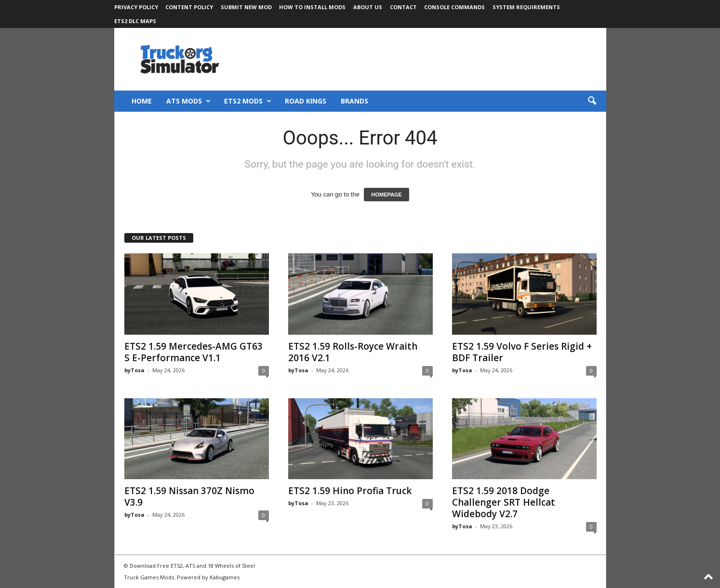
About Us (368, 7)
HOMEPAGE (386, 195)
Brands (354, 101)
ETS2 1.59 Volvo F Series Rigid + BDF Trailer (522, 352)
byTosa (134, 370)
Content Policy (189, 7)
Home (142, 101)
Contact (403, 7)
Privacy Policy (136, 7)
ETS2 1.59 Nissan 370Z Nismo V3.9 (189, 497)
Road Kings (306, 101)
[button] (592, 101)
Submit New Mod (246, 7)
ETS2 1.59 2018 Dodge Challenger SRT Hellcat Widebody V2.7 (504, 502)
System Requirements (526, 7)
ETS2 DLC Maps (135, 21)
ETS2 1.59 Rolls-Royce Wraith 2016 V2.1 (353, 352)
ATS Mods (188, 101)
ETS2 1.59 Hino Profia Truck (350, 491)
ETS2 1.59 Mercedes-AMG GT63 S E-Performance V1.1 (193, 352)
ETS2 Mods (248, 101)
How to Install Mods (312, 7)
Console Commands (454, 7)
